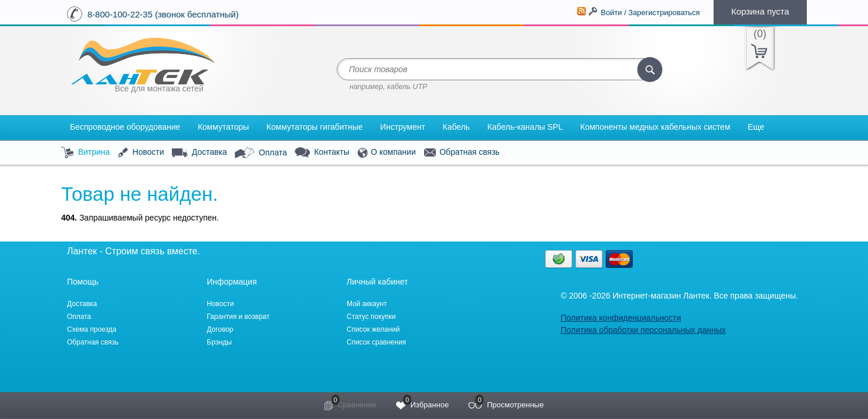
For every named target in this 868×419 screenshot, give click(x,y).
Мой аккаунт (367, 304)
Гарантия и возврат (238, 317)
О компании (387, 153)
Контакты (322, 153)
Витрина (86, 153)
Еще (756, 127)
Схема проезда (92, 329)
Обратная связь (462, 152)
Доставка (199, 152)
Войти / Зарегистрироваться (650, 13)
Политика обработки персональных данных (643, 330)
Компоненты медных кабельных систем (655, 127)
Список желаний (373, 329)
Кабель (456, 127)
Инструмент (403, 127)
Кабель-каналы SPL (525, 127)
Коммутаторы (223, 127)
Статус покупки (371, 317)
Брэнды (219, 342)
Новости (141, 153)
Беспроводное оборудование (125, 127)
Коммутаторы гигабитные (314, 127)
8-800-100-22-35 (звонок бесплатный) (163, 14)
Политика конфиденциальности (621, 318)
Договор (220, 329)
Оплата (261, 153)
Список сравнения (376, 342)
